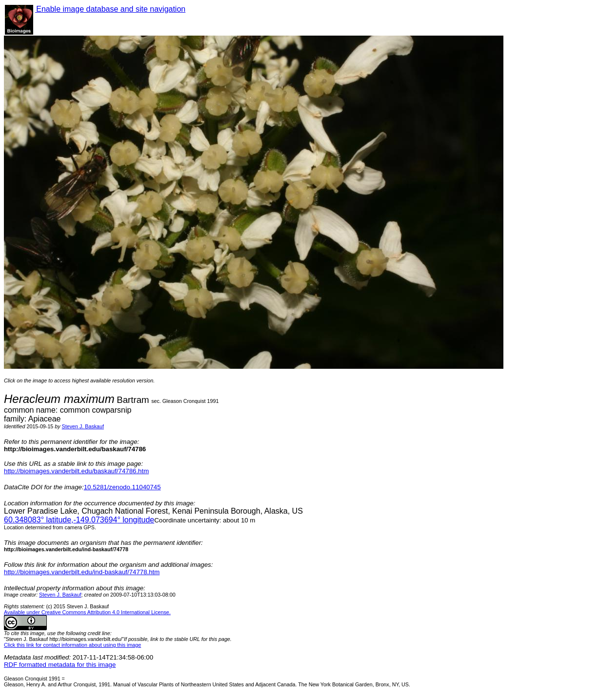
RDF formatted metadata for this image (60, 665)
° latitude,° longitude (79, 520)
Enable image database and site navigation (110, 9)
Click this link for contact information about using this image (72, 645)
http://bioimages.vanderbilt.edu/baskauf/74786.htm (76, 471)
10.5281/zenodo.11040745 (122, 487)
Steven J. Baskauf (83, 426)
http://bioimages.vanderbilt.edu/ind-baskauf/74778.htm (82, 572)
